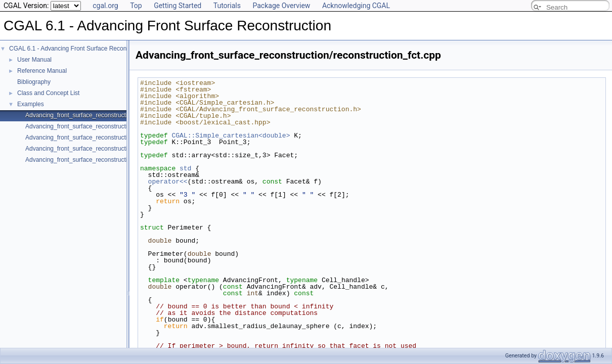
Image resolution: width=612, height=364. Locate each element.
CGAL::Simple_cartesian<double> (231, 135)
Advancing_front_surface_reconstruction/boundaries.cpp (101, 149)
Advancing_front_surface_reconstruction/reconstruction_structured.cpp (120, 160)
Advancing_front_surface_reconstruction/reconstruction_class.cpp (114, 126)
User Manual (34, 60)
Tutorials (227, 6)
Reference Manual (42, 71)
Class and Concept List (48, 93)
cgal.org (105, 6)
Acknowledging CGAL (356, 6)
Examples (31, 104)
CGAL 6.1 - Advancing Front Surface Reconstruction (79, 49)
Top (136, 6)
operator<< (168, 181)
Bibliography (34, 82)
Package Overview (281, 6)
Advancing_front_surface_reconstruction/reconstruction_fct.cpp (110, 115)
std (185, 168)
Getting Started (178, 6)
